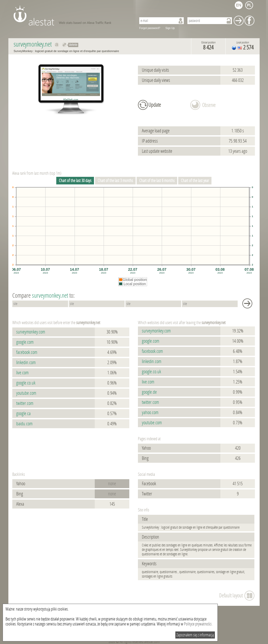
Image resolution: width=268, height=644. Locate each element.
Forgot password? (150, 28)
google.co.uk (26, 383)
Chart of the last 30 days (75, 181)
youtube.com (26, 393)
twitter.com (25, 403)
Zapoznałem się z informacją (195, 635)
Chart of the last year (195, 181)
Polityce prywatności (198, 624)
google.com (25, 342)
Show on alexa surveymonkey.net (57, 45)
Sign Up (170, 28)
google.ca (23, 414)
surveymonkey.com (31, 332)
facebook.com (27, 352)
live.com (22, 373)
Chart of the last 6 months (157, 181)
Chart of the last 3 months (115, 181)
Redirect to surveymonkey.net (65, 45)
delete (73, 45)
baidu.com (24, 424)
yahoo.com (150, 413)
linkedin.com (26, 363)
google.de (149, 392)
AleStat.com (72, 16)
